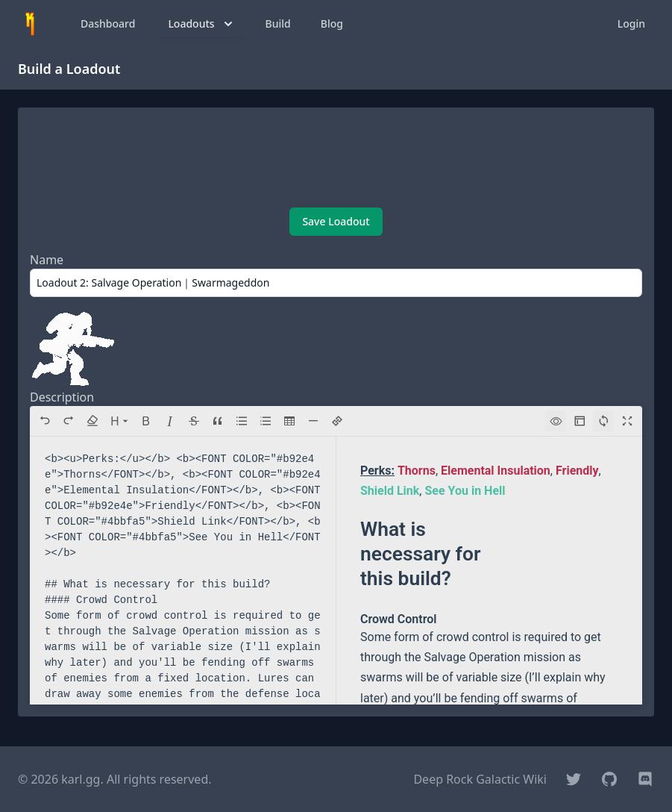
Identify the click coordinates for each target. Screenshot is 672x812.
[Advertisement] (336, 159)
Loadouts (201, 24)
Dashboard (108, 24)
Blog (332, 24)
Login (631, 24)
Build (278, 24)
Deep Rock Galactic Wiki (480, 779)
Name (47, 260)
